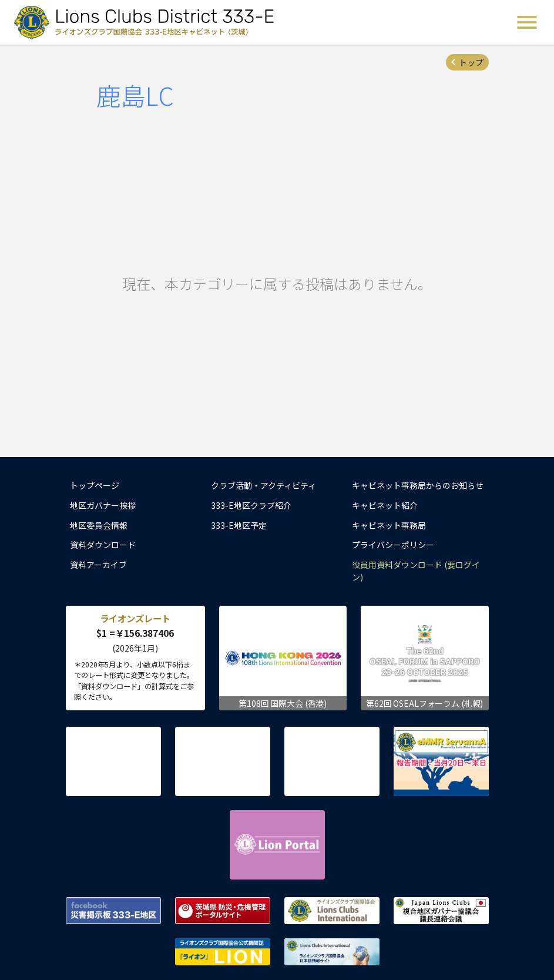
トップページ (95, 485)
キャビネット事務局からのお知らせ (418, 485)
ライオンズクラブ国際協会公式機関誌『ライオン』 (223, 952)
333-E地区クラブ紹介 (251, 505)
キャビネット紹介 (385, 505)
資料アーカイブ (98, 565)
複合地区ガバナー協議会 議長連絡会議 (441, 911)
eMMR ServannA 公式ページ (441, 761)
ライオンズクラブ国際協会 (332, 911)
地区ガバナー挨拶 (103, 505)
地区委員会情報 (99, 525)
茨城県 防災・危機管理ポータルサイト (223, 911)
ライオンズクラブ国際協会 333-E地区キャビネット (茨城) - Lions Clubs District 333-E (147, 22)
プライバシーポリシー (393, 545)
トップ (471, 62)
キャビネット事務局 (389, 525)
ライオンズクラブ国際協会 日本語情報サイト (332, 952)
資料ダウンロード (103, 545)
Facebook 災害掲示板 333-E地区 (113, 911)
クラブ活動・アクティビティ (263, 485)
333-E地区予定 (239, 525)
